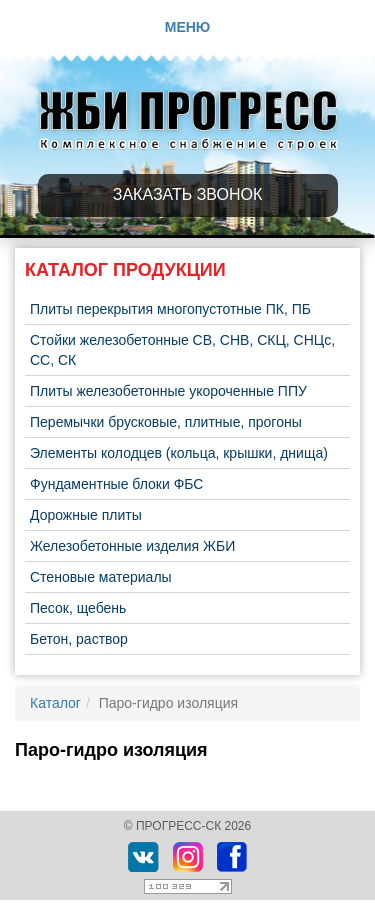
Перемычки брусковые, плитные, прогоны (166, 422)
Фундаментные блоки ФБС (116, 484)
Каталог (55, 703)
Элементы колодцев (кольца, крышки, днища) (179, 453)
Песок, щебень (78, 608)
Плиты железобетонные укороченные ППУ (168, 391)
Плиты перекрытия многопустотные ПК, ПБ (170, 309)
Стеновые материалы (101, 577)
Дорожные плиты (86, 515)
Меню (188, 27)
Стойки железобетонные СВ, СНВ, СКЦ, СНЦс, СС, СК (182, 350)
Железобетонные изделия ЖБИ (132, 546)
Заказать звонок (188, 194)
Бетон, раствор (79, 639)
